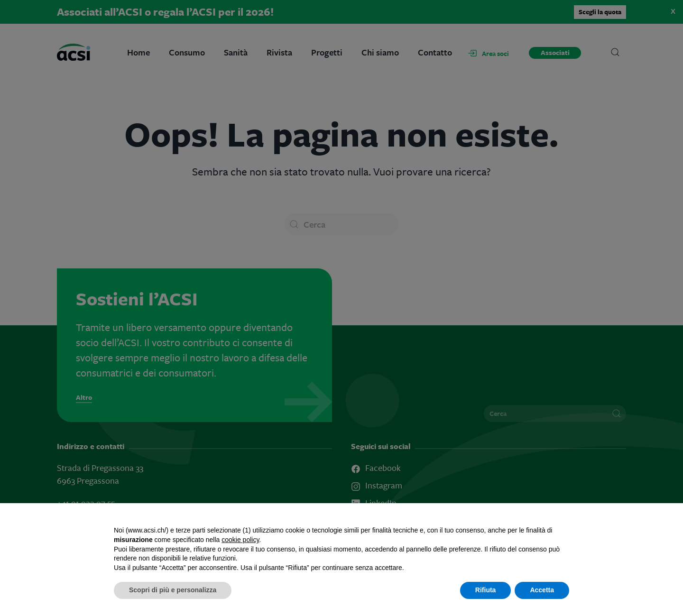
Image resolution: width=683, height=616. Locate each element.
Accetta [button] (542, 590)
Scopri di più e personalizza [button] (173, 590)
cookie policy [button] (240, 540)
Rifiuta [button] (486, 590)
